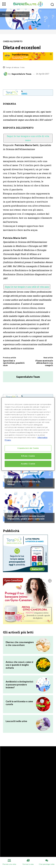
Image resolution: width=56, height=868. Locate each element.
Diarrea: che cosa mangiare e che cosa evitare (20, 644)
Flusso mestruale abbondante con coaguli (44, 363)
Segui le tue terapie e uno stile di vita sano (28, 138)
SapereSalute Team (22, 74)
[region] (28, 434)
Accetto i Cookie (28, 464)
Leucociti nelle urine (16, 721)
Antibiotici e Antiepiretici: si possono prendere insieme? (20, 684)
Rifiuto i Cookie (28, 456)
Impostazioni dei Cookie (28, 448)
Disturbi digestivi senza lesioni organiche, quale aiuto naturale (26, 517)
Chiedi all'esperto (18, 14)
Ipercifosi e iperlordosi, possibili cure (14, 363)
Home (5, 14)
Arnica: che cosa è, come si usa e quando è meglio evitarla (19, 665)
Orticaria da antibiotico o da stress (24, 483)
